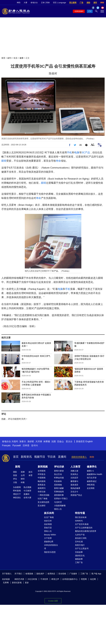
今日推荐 (27, 491)
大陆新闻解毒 (60, 506)
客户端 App (96, 574)
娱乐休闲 (49, 513)
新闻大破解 (59, 488)
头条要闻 (17, 487)
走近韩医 (91, 488)
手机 (69, 153)
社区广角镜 (43, 499)
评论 (15, 479)
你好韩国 (48, 524)
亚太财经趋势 (44, 502)
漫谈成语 (74, 485)
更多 (27, 583)
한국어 (35, 445)
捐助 (88, 3)
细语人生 (58, 509)
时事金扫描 (59, 478)
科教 (23, 482)
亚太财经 (42, 506)
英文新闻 (73, 3)
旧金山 (60, 441)
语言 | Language (59, 3)
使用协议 (51, 574)
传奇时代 (79, 521)
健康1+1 (90, 471)
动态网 (93, 579)
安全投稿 (62, 574)
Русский (17, 445)
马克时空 (58, 502)
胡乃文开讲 (92, 478)
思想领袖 (58, 485)
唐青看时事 (59, 495)
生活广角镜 (49, 517)
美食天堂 (48, 528)
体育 (31, 475)
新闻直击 (42, 485)
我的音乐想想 (50, 552)
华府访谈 (42, 492)
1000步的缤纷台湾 (51, 547)
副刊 (9, 58)
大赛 (25, 3)
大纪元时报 (32, 579)
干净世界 (44, 579)
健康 (21, 58)
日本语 (26, 445)
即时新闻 (17, 491)
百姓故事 (79, 552)
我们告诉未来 (81, 517)
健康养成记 (92, 481)
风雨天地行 (80, 545)
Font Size (93, 145)
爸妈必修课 (75, 488)
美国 (15, 475)
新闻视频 (43, 467)
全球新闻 (42, 471)
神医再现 (91, 485)
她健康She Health (95, 474)
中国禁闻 (42, 478)
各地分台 (34, 3)
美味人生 (48, 531)
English (89, 441)
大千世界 (48, 538)
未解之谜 (74, 471)
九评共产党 (80, 535)
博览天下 (17, 494)
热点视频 (27, 487)
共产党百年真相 (82, 524)
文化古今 (74, 492)
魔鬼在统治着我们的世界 (86, 531)
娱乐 (31, 472)
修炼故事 (79, 559)
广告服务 (73, 574)
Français (6, 445)
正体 (43, 3)
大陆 (15, 482)
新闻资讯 (26, 457)
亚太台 (69, 441)
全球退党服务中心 (70, 579)
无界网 (6, 583)
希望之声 (55, 579)
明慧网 (84, 579)
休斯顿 (47, 441)
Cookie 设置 (53, 601)
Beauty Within (50, 535)
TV (90, 11)
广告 (81, 3)
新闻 (18, 467)
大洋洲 (39, 441)
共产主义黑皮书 (82, 548)
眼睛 (4, 161)
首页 (3, 58)
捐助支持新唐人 (79, 457)
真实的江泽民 (81, 538)
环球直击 (42, 474)
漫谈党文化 (80, 556)
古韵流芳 (74, 478)
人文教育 (75, 467)
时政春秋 (58, 481)
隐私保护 (40, 574)
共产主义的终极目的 (84, 528)
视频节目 (40, 457)
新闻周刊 (42, 488)
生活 (15, 58)
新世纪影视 (17, 583)
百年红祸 (79, 542)
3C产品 (86, 153)
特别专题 (80, 513)
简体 (48, 3)
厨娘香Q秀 (49, 542)
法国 (54, 441)
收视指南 (29, 574)
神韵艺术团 (19, 579)
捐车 (95, 3)
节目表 (51, 457)
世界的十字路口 (61, 499)
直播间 (62, 457)
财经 (23, 479)
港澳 (23, 472)
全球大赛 (27, 498)
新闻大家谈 (59, 471)
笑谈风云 (74, 474)
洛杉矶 (31, 441)
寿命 (58, 161)
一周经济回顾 (44, 495)
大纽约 (15, 441)
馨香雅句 (74, 481)
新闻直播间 (79, 11)
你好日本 (48, 521)
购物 (102, 3)
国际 (15, 472)
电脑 (77, 153)
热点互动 (58, 474)
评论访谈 (59, 467)
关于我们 (18, 574)
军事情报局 (59, 492)
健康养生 (92, 467)
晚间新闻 (42, 481)
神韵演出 (17, 498)
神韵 (19, 3)
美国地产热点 (76, 495)
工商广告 (79, 562)
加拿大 (23, 441)
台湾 (23, 475)
